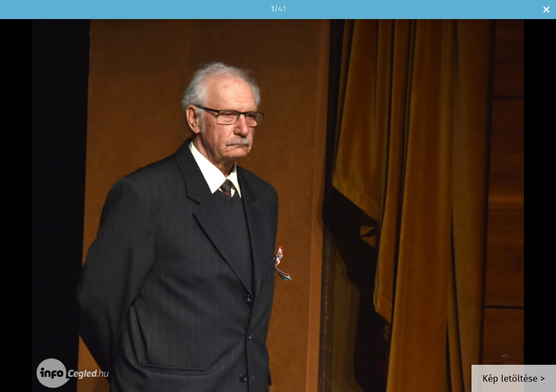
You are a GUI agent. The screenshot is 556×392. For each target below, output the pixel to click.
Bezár (546, 10)
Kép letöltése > (514, 379)
